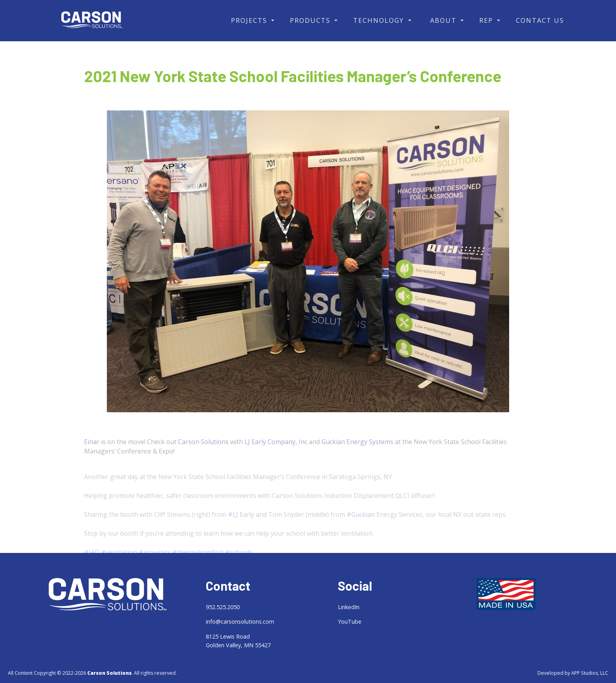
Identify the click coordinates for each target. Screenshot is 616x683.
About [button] (445, 20)
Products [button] (311, 20)
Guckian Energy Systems (357, 450)
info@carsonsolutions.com (240, 621)
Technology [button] (380, 20)
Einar (92, 450)
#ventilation (119, 566)
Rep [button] (487, 20)
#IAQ (92, 566)
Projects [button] (250, 20)
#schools (239, 566)
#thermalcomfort (198, 566)
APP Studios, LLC (590, 673)
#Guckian (361, 529)
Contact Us (540, 20)
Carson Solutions (203, 450)
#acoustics (155, 566)
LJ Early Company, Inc (276, 450)
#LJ (233, 529)
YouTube (350, 621)
